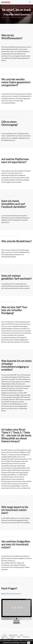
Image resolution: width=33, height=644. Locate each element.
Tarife (22, 635)
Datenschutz (10, 639)
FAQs (19, 637)
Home (4, 635)
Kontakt (12, 637)
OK (29, 643)
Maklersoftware (13, 635)
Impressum (26, 637)
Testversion (4, 637)
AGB (3, 639)
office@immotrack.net (14, 594)
